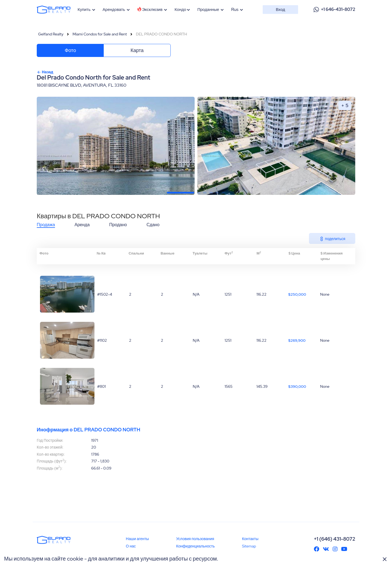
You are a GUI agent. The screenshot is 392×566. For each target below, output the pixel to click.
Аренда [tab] (82, 225)
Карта (137, 50)
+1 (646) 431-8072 (335, 539)
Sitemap (249, 546)
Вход (280, 10)
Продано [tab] (118, 225)
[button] (180, 193)
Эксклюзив (152, 10)
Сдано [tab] (153, 225)
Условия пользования (195, 539)
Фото (70, 50)
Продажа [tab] (46, 225)
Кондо (182, 10)
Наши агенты (137, 539)
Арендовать (116, 10)
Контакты (250, 539)
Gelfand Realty (51, 34)
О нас (131, 546)
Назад (45, 72)
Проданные (211, 10)
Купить (86, 10)
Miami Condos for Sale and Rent (100, 34)
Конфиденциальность (195, 546)
